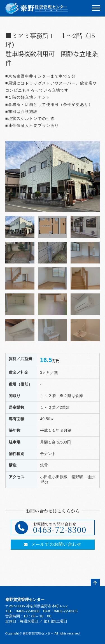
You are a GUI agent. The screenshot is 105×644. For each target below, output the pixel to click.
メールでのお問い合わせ (53, 544)
